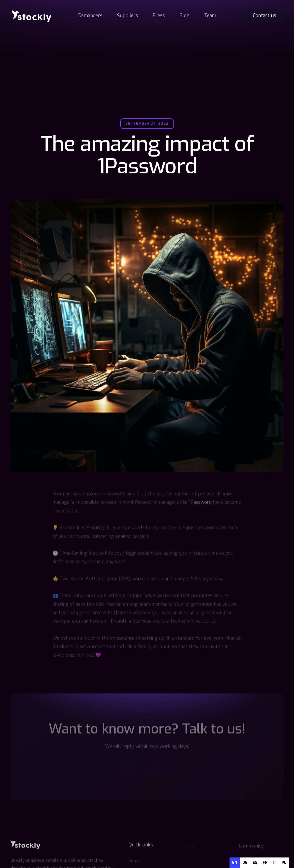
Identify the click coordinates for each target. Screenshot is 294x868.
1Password (200, 503)
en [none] (235, 863)
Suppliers (128, 16)
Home (134, 862)
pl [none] (284, 863)
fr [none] (265, 863)
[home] (32, 16)
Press (159, 16)
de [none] (245, 863)
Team (210, 16)
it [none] (275, 863)
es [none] (255, 863)
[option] (245, 863)
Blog (185, 16)
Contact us (265, 16)
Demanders (90, 16)
